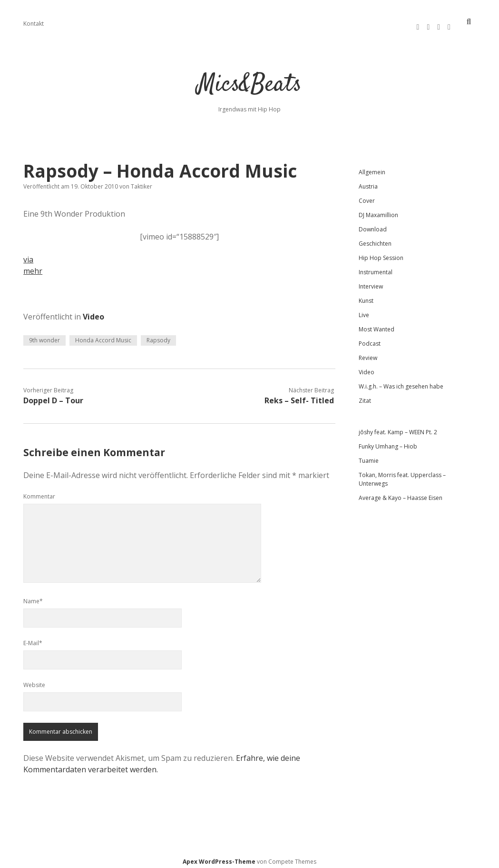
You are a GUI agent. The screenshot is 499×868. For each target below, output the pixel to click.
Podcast (370, 339)
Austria (368, 182)
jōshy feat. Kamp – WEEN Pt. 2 (398, 428)
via (28, 255)
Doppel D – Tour (53, 396)
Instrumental (376, 268)
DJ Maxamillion (378, 211)
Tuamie (369, 456)
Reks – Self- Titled (299, 396)
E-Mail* (33, 639)
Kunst (366, 296)
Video (93, 312)
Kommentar (39, 492)
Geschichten (375, 239)
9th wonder (44, 336)
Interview (371, 282)
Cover (367, 196)
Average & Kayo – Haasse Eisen (401, 494)
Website (34, 681)
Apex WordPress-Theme (219, 857)
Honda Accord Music (103, 336)
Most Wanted (377, 325)
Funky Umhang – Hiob (388, 442)
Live (364, 311)
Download (373, 225)
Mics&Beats (249, 81)
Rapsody (158, 336)
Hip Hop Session (381, 254)
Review (368, 354)
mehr (33, 267)
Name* (33, 597)
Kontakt (34, 24)
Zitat (365, 396)
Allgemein (372, 168)
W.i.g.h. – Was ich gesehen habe (401, 382)
